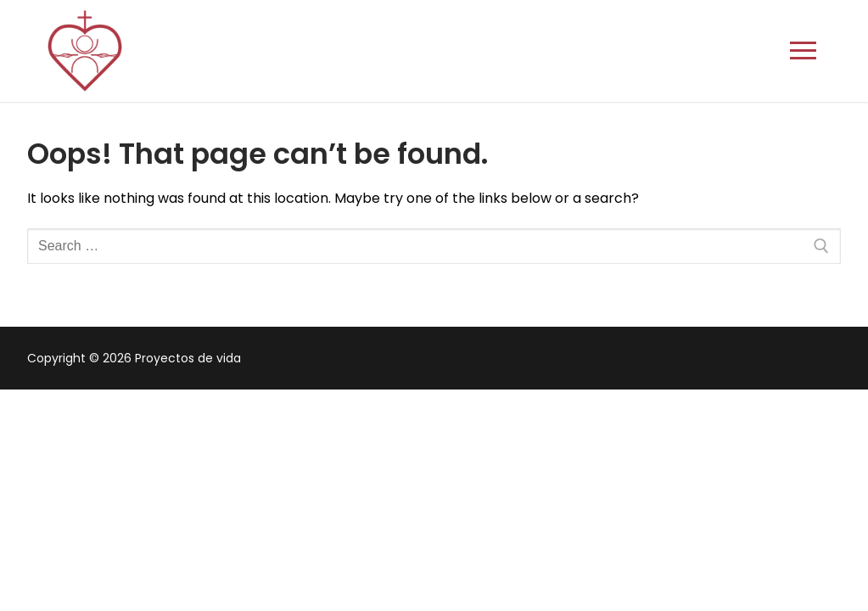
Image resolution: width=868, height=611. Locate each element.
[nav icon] (803, 51)
